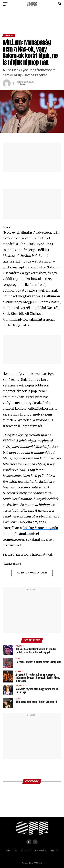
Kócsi (23, 84)
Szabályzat (26, 851)
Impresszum (12, 851)
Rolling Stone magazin (40, 528)
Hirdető (54, 851)
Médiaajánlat (41, 851)
